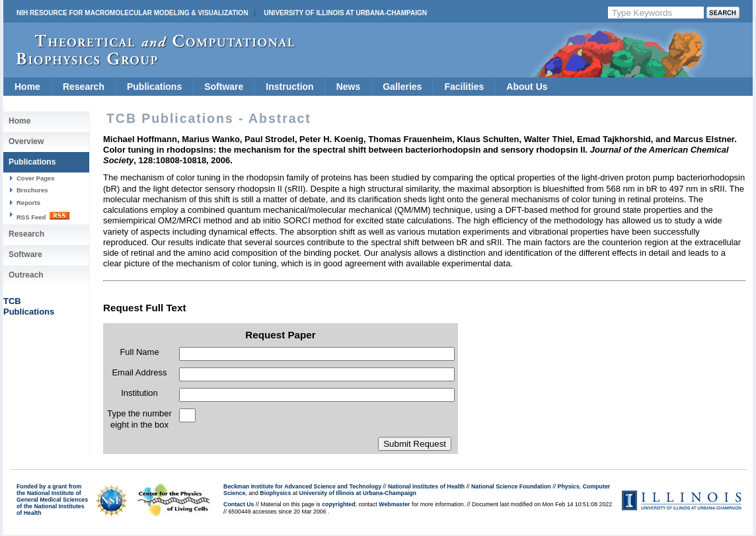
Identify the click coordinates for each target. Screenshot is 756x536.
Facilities (464, 87)
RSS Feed (43, 216)
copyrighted (338, 504)
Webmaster (394, 504)
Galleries (402, 87)
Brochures (32, 190)
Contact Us (239, 504)
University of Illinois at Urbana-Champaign (345, 13)
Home (27, 87)
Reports (28, 203)
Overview (26, 141)
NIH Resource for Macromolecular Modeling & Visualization (132, 13)
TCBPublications (29, 306)
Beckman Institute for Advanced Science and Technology (302, 486)
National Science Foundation (511, 486)
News (349, 87)
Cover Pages (36, 178)
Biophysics (275, 493)
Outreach (26, 275)
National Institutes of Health (426, 486)
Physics (569, 486)
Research (84, 87)
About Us (527, 87)
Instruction (289, 87)
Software (224, 87)
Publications (154, 87)
